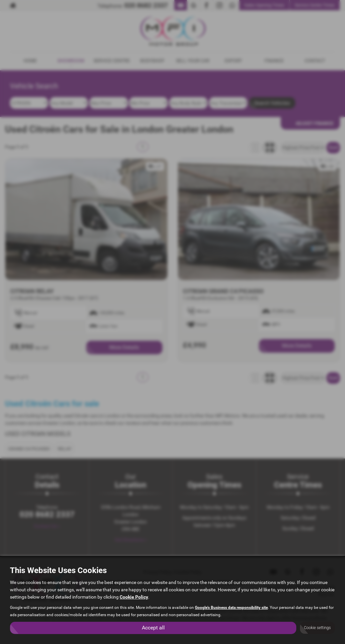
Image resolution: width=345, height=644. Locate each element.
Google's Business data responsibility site (231, 608)
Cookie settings (317, 628)
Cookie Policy (134, 597)
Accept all (153, 628)
